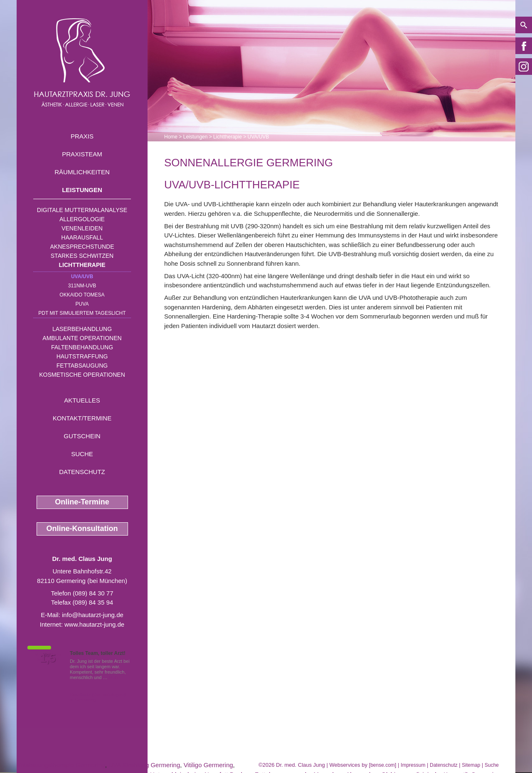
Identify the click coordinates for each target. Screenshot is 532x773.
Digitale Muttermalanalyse (82, 210)
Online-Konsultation (82, 529)
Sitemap (471, 765)
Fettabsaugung (82, 366)
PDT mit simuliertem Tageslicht (82, 313)
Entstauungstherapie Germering (61, 765)
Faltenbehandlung (82, 347)
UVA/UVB (82, 277)
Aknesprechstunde (82, 247)
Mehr (114, 677)
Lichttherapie (82, 265)
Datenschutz (82, 472)
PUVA (82, 304)
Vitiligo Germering (208, 765)
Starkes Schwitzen (82, 256)
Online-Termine (82, 502)
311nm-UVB (82, 286)
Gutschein (82, 436)
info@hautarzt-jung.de (93, 615)
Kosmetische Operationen (82, 375)
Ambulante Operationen (82, 338)
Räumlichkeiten (82, 172)
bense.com (383, 765)
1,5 (48, 658)
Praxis (82, 136)
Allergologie (82, 219)
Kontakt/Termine (82, 418)
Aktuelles (82, 400)
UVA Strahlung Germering (144, 765)
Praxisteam (82, 154)
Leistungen (82, 190)
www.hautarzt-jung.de (94, 624)
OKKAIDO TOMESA (82, 295)
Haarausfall (82, 237)
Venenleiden (82, 228)
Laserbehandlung (82, 329)
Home (171, 137)
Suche (82, 454)
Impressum (413, 765)
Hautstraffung (82, 356)
